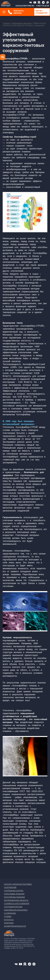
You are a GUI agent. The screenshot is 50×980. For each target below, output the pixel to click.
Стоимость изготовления (17, 904)
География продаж (13, 907)
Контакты (9, 920)
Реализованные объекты (16, 900)
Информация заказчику (21, 23)
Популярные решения (14, 897)
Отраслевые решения (14, 894)
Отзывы (8, 916)
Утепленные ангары (14, 891)
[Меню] (4, 12)
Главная (6, 23)
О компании (10, 913)
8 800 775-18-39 (43, 6)
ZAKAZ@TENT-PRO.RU (25, 6)
